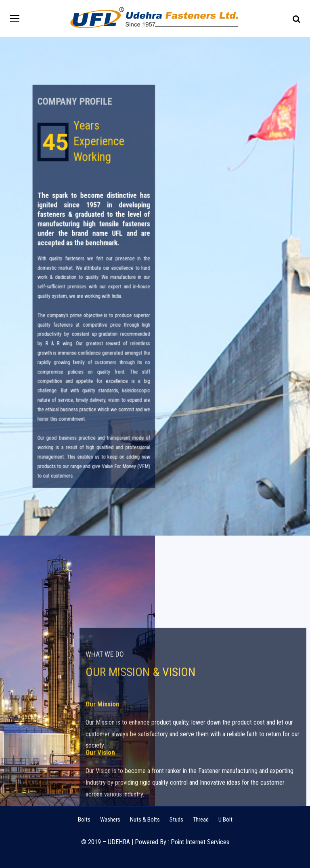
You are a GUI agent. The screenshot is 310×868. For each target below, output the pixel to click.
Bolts (84, 820)
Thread (201, 820)
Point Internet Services (200, 842)
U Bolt (225, 820)
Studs (176, 820)
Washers (110, 820)
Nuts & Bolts (145, 820)
